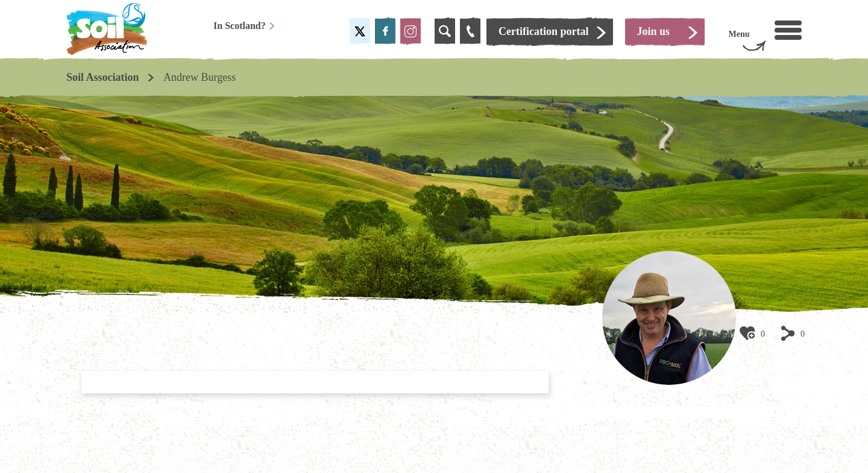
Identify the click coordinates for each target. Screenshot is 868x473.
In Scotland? (244, 26)
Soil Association (103, 77)
